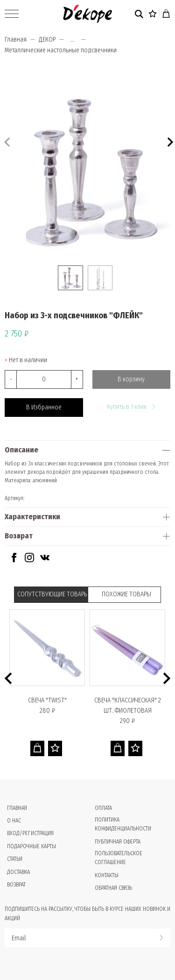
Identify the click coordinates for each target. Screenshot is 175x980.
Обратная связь (113, 888)
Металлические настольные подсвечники (61, 50)
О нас (14, 821)
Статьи (15, 859)
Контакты (107, 875)
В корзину (131, 379)
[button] (169, 141)
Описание (21, 450)
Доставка (18, 872)
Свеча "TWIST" (47, 700)
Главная (16, 39)
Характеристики (32, 517)
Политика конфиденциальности (123, 824)
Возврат (19, 536)
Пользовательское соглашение (119, 858)
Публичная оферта (118, 842)
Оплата (103, 808)
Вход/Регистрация (30, 833)
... (73, 40)
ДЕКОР (47, 39)
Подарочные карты (31, 846)
